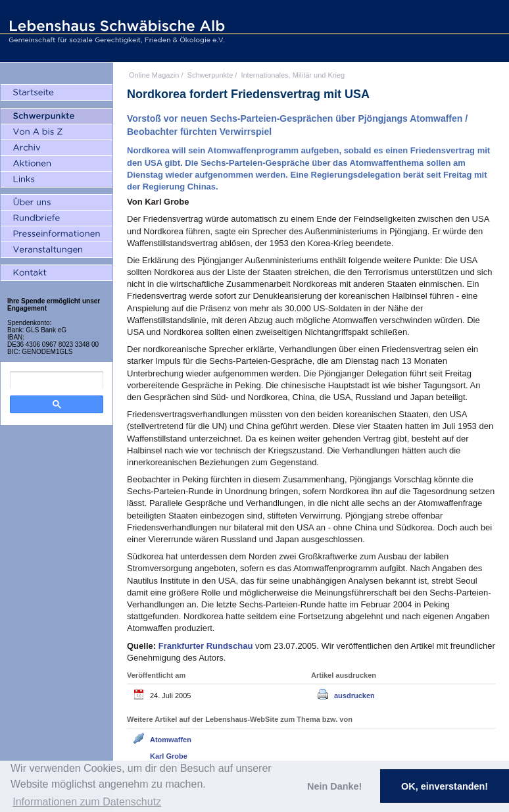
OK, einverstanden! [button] (445, 786)
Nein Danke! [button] (334, 786)
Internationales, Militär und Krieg (293, 75)
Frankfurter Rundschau (207, 646)
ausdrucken (354, 696)
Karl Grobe (169, 756)
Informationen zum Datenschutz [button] (87, 802)
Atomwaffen (171, 740)
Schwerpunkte (210, 75)
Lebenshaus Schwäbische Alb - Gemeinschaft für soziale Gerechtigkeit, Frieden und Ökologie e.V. (115, 31)
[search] (57, 380)
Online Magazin (154, 75)
